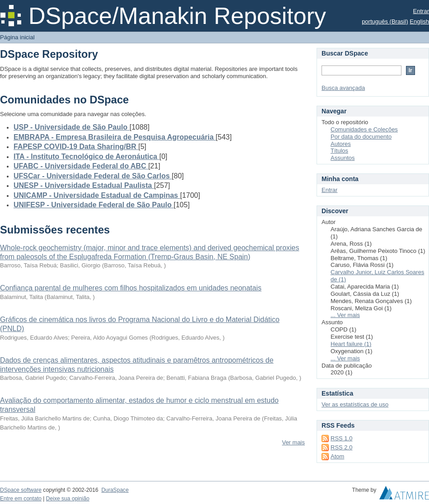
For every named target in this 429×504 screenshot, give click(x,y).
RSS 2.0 (341, 447)
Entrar (421, 11)
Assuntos (343, 158)
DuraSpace (115, 490)
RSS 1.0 (341, 438)
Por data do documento (361, 137)
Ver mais (293, 442)
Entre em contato (21, 499)
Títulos (339, 151)
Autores (341, 144)
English (419, 21)
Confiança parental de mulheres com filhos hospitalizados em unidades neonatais (131, 288)
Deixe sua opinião (68, 499)
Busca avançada (343, 88)
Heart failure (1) (351, 344)
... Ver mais (345, 315)
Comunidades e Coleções (364, 129)
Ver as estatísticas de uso (355, 404)
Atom (337, 456)
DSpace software (21, 490)
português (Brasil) (385, 21)
